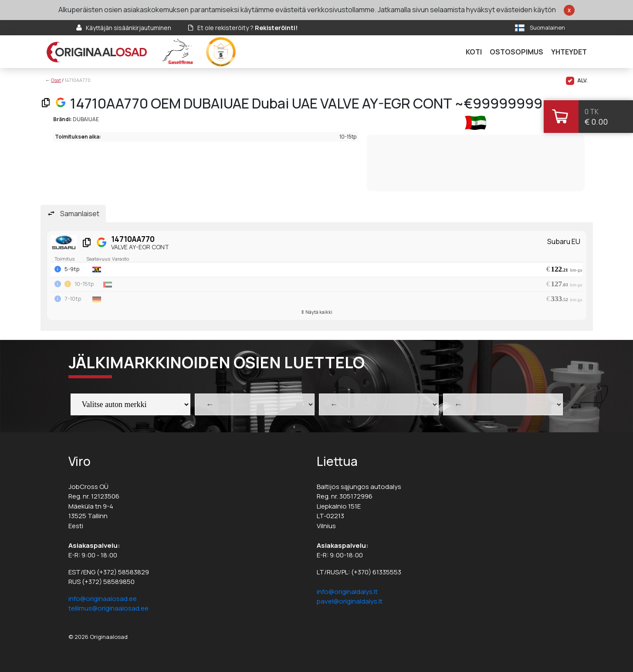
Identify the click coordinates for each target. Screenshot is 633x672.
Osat (56, 80)
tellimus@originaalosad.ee (108, 608)
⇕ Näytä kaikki (316, 312)
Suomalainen (547, 27)
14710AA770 (78, 80)
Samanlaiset (80, 214)
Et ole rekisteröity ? (247, 28)
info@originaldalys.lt (347, 592)
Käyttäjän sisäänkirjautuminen (129, 28)
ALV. (577, 81)
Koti (474, 52)
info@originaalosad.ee (103, 599)
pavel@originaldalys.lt (350, 601)
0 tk (592, 112)
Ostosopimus (516, 52)
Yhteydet (569, 52)
